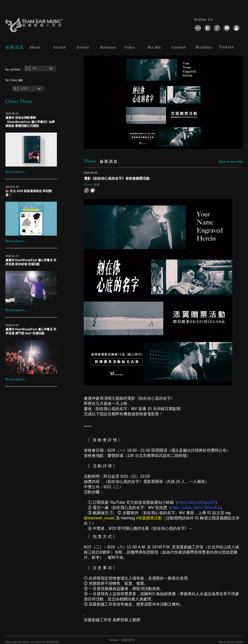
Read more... (16, 172)
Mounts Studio (235, 642)
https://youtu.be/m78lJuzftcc (195, 508)
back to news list (231, 162)
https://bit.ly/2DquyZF (196, 502)
